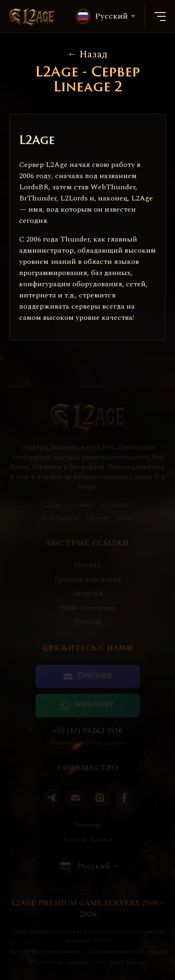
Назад (88, 54)
